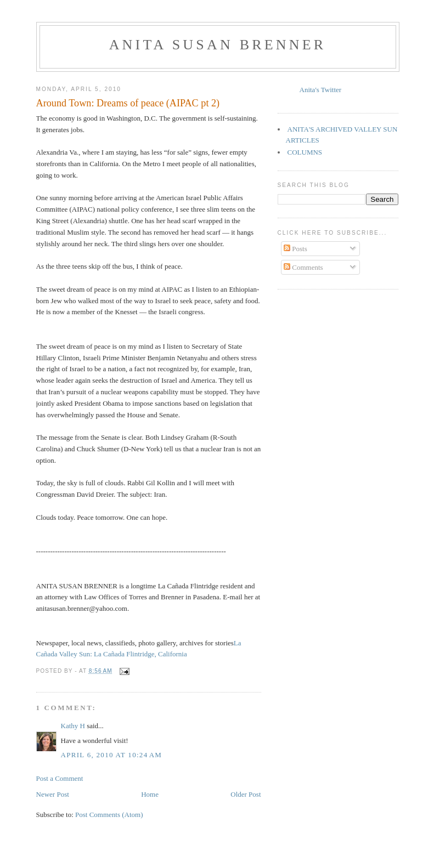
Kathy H (73, 726)
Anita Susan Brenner (218, 45)
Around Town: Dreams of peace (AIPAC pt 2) (128, 103)
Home (150, 794)
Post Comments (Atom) (109, 815)
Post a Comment (60, 778)
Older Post (246, 794)
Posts (295, 249)
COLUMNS (305, 152)
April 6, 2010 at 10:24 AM (112, 755)
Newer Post (53, 794)
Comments (303, 267)
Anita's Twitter (321, 90)
